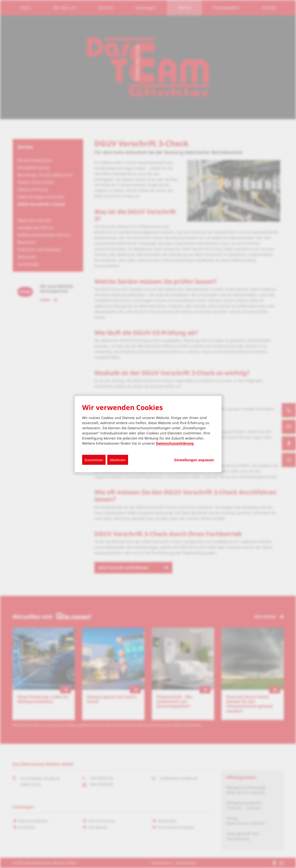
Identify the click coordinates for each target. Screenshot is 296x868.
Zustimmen (94, 460)
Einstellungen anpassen (194, 460)
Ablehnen (118, 460)
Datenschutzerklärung (175, 443)
